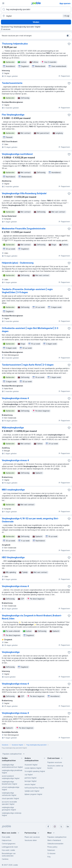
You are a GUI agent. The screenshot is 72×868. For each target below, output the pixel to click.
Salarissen (51, 850)
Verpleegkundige (11, 652)
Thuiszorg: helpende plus (15, 44)
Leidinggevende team (10, 847)
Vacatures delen (31, 840)
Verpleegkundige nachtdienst (17, 154)
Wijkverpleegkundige (13, 428)
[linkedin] (68, 827)
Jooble (15, 865)
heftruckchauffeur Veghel (34, 788)
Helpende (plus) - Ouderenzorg (18, 263)
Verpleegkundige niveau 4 (15, 398)
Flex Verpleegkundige (13, 115)
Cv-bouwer (51, 853)
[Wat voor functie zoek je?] (36, 9)
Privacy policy (52, 847)
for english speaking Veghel (35, 771)
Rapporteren (64, 76)
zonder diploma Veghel (33, 768)
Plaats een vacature (32, 837)
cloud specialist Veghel (10, 798)
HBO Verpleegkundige (13, 557)
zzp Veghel (29, 775)
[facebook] (48, 827)
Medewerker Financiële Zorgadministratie (24, 229)
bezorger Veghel (31, 781)
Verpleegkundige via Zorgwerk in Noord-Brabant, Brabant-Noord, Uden (32, 617)
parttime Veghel (30, 778)
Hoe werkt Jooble (8, 850)
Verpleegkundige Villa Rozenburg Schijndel (24, 193)
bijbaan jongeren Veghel (33, 794)
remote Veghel (30, 784)
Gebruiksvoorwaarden (55, 844)
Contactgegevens (9, 844)
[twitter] (61, 827)
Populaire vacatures (55, 762)
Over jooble (6, 837)
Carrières (5, 859)
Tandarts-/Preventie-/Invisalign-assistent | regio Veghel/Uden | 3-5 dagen (27, 291)
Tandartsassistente (12, 83)
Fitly (49, 857)
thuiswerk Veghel (31, 765)
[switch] (68, 36)
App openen (65, 3)
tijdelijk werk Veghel (32, 791)
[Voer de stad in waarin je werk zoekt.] (36, 16)
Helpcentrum (7, 840)
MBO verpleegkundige (13, 490)
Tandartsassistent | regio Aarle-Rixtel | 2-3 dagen (28, 365)
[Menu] (3, 3)
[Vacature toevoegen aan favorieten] (69, 44)
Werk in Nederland (54, 840)
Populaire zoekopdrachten (14, 754)
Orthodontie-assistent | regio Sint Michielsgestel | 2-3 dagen (30, 330)
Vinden (36, 22)
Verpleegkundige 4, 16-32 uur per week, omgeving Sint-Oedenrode (30, 520)
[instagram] (55, 827)
